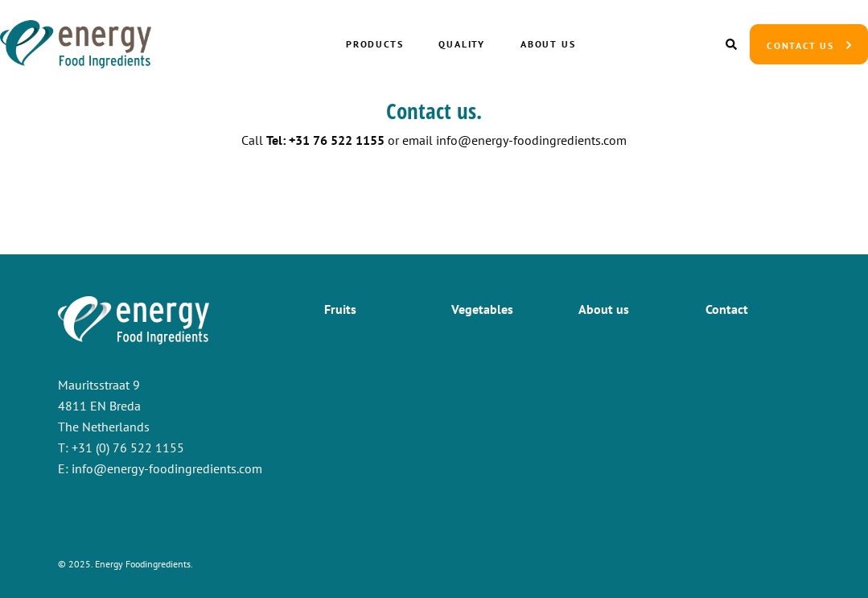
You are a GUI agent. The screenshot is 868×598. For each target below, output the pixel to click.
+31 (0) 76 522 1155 (128, 447)
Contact (727, 309)
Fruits (340, 309)
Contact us (800, 45)
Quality (462, 44)
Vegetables (482, 309)
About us (548, 44)
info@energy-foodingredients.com (531, 140)
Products (374, 44)
